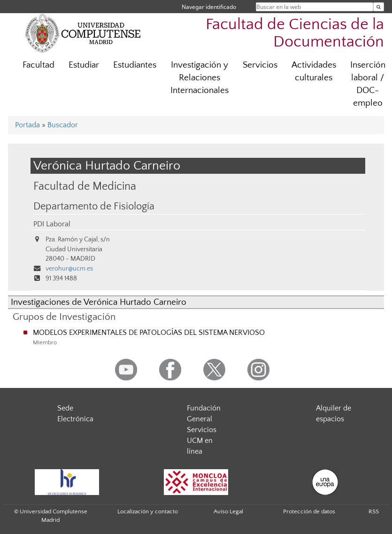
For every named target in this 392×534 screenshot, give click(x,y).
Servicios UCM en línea (202, 441)
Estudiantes (135, 65)
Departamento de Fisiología (94, 207)
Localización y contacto (148, 511)
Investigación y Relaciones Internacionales (200, 78)
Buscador (63, 125)
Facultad (38, 65)
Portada (27, 125)
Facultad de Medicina (85, 186)
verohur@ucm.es (69, 269)
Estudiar (84, 65)
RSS (374, 511)
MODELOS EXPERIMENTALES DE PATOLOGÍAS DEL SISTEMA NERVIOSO (149, 333)
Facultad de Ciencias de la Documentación (295, 33)
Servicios (260, 65)
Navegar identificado (209, 7)
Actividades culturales (314, 71)
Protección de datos (309, 511)
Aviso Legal (228, 511)
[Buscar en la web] (379, 7)
